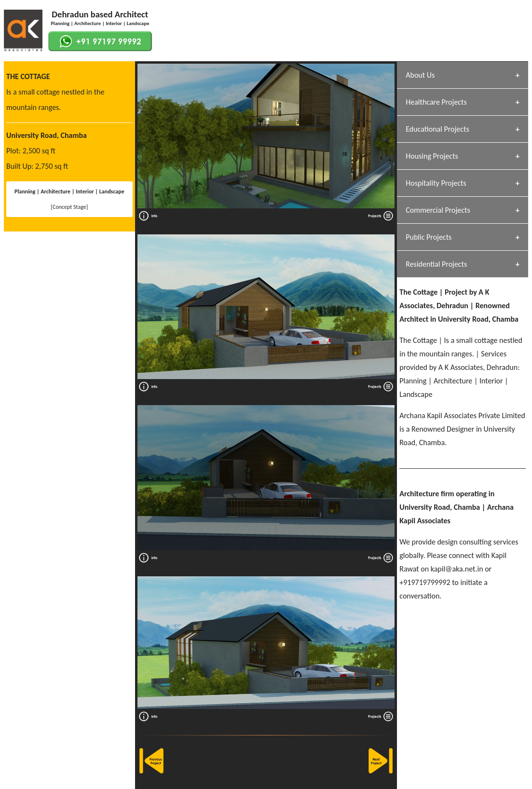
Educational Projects (437, 129)
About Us (420, 75)
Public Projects (429, 237)
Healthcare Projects (436, 102)
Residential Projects (436, 264)
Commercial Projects (438, 210)
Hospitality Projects (436, 183)
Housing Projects (432, 156)
